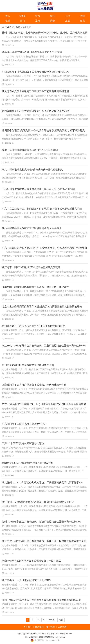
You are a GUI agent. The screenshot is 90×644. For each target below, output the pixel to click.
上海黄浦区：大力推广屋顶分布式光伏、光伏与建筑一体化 (34, 385)
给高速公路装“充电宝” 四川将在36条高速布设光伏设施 (32, 52)
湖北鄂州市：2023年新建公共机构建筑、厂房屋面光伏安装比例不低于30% (43, 482)
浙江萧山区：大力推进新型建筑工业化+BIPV (26, 580)
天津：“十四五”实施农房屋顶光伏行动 (23, 443)
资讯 (7, 16)
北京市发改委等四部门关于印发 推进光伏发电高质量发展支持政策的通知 (42, 306)
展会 (52, 21)
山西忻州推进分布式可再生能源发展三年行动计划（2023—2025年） (39, 189)
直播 (67, 21)
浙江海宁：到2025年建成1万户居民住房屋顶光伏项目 (31, 267)
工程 (67, 16)
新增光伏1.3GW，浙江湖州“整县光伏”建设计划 (28, 463)
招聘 (22, 21)
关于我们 (28, 627)
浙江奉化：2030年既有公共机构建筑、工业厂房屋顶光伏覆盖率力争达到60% (44, 346)
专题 (7, 21)
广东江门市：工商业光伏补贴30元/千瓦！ (25, 424)
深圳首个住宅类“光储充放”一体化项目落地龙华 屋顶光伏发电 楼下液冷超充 (43, 130)
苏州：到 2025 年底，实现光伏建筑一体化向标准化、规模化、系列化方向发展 (45, 33)
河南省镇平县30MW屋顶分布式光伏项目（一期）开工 (31, 561)
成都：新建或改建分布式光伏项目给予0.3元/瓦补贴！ (31, 150)
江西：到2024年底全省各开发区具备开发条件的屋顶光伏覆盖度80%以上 (41, 600)
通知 (38, 21)
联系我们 (39, 627)
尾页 (61, 620)
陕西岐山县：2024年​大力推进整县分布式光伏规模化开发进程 (35, 111)
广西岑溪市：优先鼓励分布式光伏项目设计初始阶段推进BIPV (36, 72)
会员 (82, 21)
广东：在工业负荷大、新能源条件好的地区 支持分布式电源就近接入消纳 (42, 209)
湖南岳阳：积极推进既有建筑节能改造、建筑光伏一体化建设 (35, 287)
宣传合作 (51, 627)
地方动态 (27, 27)
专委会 (22, 16)
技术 (38, 16)
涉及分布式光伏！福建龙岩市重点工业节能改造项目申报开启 (35, 91)
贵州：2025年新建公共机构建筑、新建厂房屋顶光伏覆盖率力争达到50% (41, 522)
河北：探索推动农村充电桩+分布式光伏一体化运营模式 (32, 170)
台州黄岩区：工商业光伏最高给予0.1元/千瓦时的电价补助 (34, 326)
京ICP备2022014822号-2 (36, 634)
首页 (18, 27)
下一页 (51, 620)
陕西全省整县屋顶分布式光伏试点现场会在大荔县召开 (32, 228)
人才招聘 (62, 627)
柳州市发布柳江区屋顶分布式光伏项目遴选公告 (28, 365)
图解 (82, 16)
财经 (52, 16)
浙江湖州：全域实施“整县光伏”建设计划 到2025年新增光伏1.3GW (38, 502)
